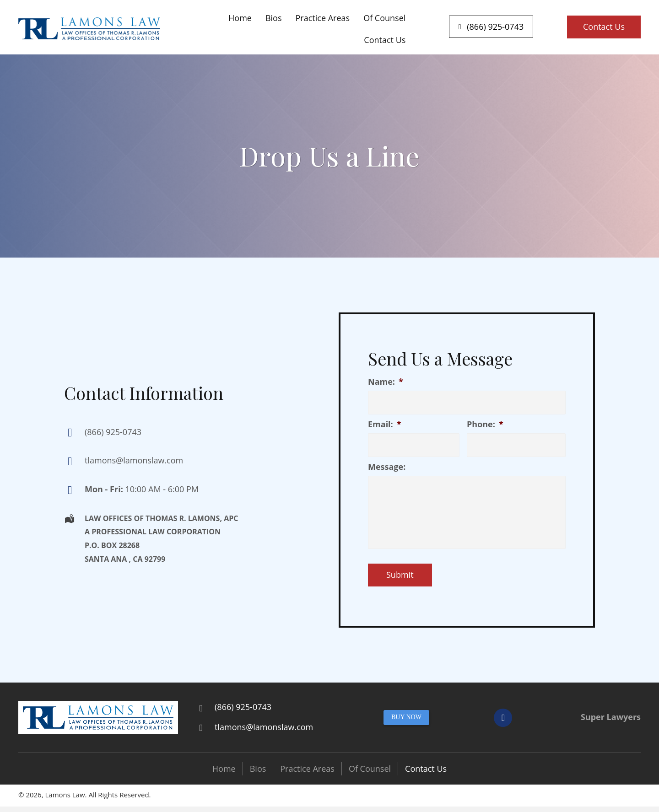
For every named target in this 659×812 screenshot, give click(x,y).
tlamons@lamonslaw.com (134, 460)
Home (224, 769)
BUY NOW (406, 717)
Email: (385, 424)
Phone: (485, 424)
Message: (387, 467)
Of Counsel (370, 769)
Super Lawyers (611, 717)
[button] (491, 27)
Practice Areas (307, 769)
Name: (386, 382)
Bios (258, 769)
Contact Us (426, 769)
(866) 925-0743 (113, 432)
